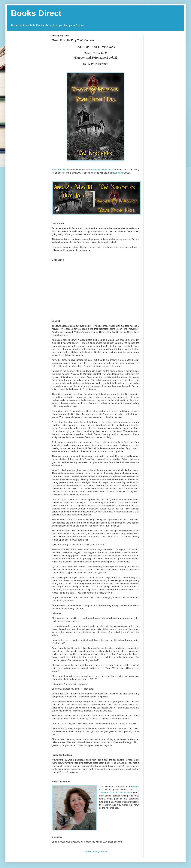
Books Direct (36, 13)
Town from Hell (59, 170)
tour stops (118, 173)
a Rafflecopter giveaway (95, 851)
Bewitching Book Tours (102, 170)
